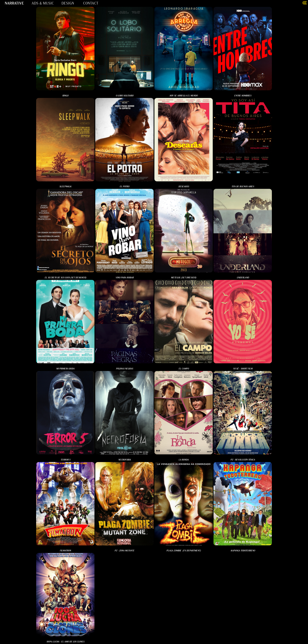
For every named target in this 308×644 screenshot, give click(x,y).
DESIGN (68, 3)
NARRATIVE (14, 3)
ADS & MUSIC (43, 3)
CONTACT (91, 3)
